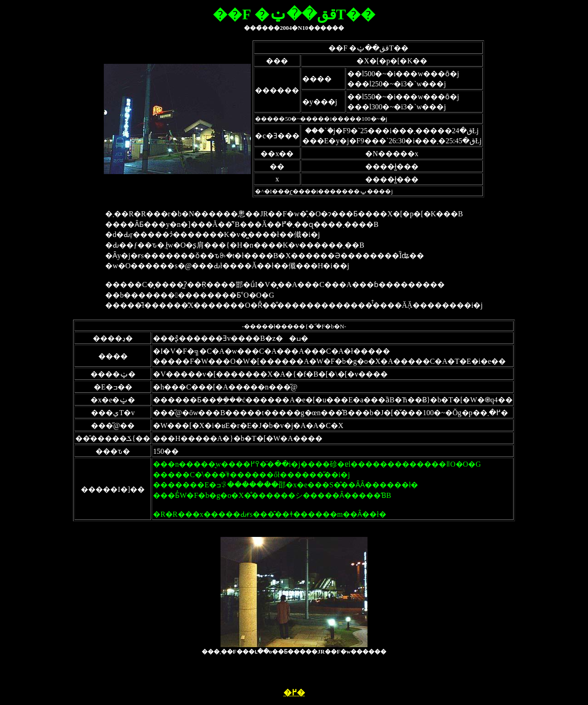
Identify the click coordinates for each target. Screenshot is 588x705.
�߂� (294, 693)
